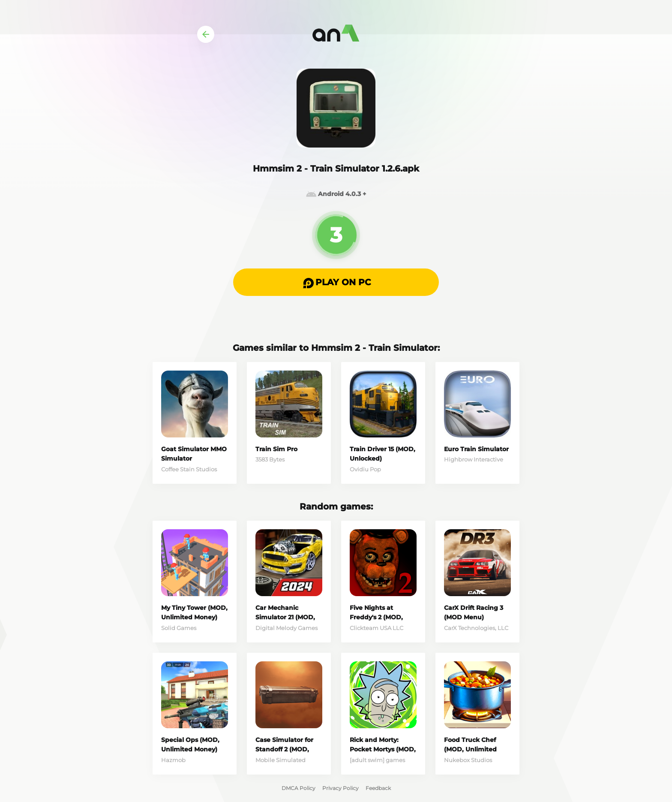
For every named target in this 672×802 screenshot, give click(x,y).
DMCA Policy (298, 788)
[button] (336, 282)
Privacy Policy (340, 788)
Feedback (378, 788)
